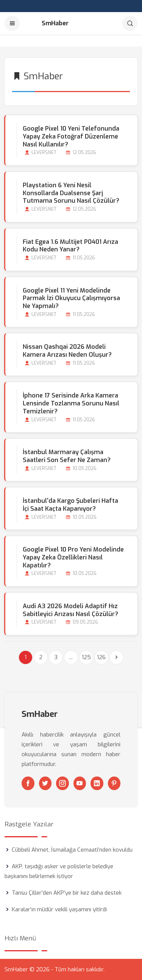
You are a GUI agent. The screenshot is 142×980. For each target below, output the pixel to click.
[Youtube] (80, 783)
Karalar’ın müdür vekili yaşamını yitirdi (59, 909)
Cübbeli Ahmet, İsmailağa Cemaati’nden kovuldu (72, 850)
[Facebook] (28, 783)
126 (101, 657)
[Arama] (130, 23)
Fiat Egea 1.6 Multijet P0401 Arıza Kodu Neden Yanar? (70, 246)
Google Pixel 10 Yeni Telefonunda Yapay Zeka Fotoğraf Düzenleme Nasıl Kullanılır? (71, 136)
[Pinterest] (114, 783)
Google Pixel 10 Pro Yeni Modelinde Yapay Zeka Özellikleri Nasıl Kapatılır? (73, 557)
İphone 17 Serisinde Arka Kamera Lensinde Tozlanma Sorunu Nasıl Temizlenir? (71, 403)
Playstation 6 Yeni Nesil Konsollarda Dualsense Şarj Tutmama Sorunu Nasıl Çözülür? (71, 193)
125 (86, 657)
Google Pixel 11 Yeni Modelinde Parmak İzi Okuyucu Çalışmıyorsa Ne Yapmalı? (71, 298)
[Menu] (12, 23)
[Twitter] (45, 783)
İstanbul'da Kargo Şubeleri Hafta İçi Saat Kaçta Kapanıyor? (70, 505)
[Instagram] (62, 783)
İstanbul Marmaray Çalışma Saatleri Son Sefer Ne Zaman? (67, 456)
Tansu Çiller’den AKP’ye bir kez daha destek (67, 893)
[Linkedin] (97, 783)
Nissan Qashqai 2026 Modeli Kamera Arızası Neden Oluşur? (67, 351)
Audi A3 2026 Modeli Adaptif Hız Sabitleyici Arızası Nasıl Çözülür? (70, 610)
